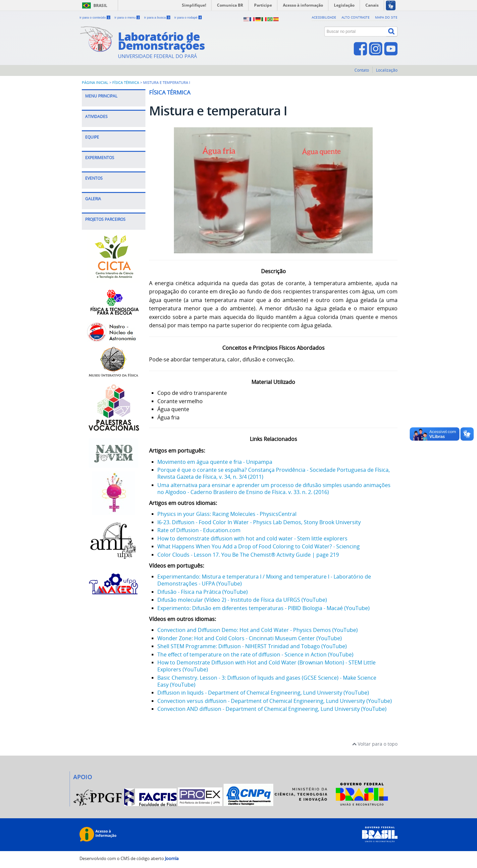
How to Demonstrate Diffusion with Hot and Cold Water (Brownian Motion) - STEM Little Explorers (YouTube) (266, 666)
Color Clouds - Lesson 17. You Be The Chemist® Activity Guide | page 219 (248, 555)
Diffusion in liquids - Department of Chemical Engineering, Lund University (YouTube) (263, 693)
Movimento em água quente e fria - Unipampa (215, 462)
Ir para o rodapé (188, 17)
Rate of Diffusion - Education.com (199, 530)
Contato (362, 70)
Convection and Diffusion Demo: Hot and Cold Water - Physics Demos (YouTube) (258, 630)
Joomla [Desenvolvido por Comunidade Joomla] (172, 859)
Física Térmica (126, 83)
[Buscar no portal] (355, 31)
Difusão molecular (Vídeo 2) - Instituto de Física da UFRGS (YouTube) (242, 600)
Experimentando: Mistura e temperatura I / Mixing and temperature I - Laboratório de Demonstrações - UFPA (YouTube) (264, 580)
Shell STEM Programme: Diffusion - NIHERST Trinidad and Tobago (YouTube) (252, 646)
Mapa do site (386, 17)
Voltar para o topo (375, 744)
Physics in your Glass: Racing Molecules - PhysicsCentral (227, 514)
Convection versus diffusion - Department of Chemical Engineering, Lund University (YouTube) (275, 701)
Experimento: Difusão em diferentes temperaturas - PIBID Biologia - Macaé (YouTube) (264, 608)
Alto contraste (356, 17)
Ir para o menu (128, 17)
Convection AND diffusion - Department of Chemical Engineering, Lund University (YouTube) (272, 709)
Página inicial (95, 83)
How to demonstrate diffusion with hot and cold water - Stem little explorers (252, 538)
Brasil (100, 5)
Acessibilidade (324, 17)
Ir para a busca (158, 17)
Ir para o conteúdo (95, 17)
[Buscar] (392, 31)
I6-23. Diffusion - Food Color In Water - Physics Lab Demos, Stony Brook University (259, 522)
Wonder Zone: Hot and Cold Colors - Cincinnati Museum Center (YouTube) (250, 638)
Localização (387, 70)
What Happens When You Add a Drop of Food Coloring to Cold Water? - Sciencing (259, 546)
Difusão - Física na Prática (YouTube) (203, 592)
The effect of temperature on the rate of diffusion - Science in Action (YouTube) (255, 654)
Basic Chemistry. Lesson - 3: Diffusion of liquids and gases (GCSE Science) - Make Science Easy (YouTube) (267, 681)
